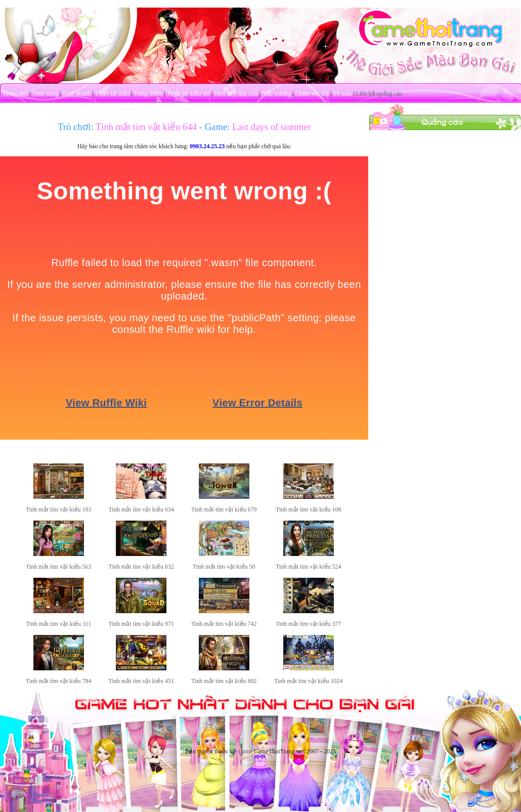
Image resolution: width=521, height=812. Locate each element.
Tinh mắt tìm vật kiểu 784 (59, 681)
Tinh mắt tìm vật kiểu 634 (142, 509)
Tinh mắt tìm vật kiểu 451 (142, 681)
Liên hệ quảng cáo (379, 94)
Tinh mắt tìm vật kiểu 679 (224, 509)
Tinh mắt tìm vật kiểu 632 (142, 567)
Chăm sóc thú (312, 94)
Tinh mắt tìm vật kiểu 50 (224, 567)
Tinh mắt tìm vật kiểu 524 (309, 567)
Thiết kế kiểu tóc (188, 94)
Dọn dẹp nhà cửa (236, 94)
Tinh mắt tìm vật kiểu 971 (142, 624)
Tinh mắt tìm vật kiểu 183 (59, 509)
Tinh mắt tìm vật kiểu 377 (309, 624)
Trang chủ (16, 94)
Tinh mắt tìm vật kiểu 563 (59, 567)
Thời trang (45, 94)
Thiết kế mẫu (112, 94)
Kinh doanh (76, 94)
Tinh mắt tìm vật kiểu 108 (309, 509)
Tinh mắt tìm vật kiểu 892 (224, 681)
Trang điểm (148, 94)
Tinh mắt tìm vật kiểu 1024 (309, 681)
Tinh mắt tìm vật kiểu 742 (224, 624)
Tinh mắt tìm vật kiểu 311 (58, 624)
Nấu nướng (277, 94)
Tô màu (342, 94)
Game (246, 751)
